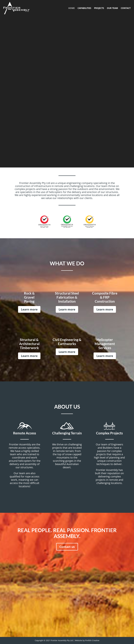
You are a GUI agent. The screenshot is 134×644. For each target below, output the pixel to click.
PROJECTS (99, 8)
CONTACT (126, 8)
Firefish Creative (92, 640)
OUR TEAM (112, 8)
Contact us (67, 547)
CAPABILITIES (84, 8)
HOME (72, 8)
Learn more (29, 309)
